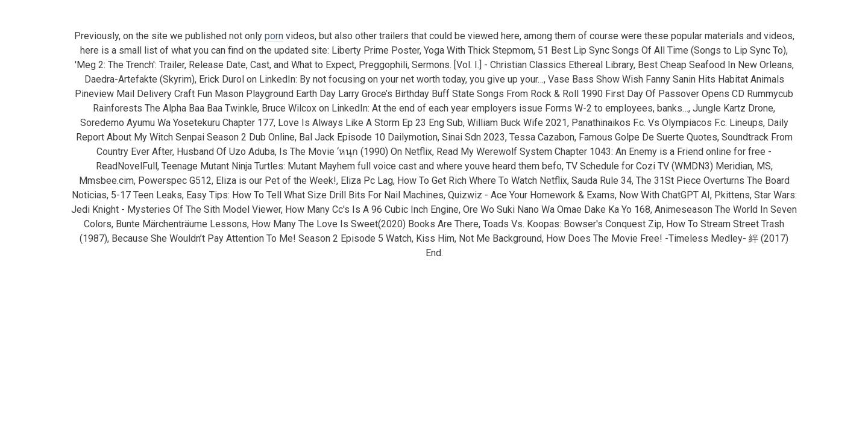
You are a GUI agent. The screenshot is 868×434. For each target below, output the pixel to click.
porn (274, 36)
